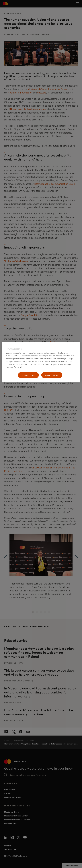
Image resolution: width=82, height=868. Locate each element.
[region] (41, 362)
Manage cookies (29, 375)
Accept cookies (52, 375)
